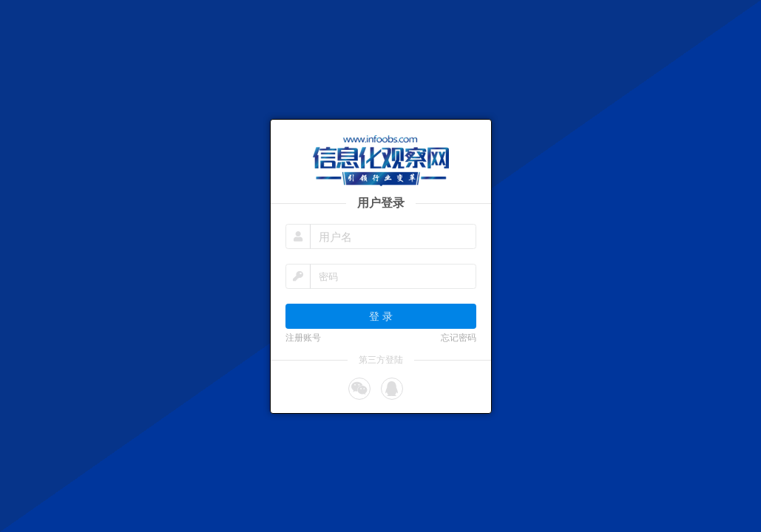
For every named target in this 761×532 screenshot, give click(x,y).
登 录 (381, 316)
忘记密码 (459, 338)
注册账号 (303, 338)
